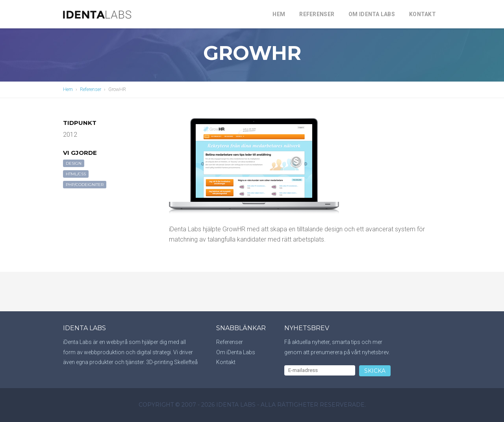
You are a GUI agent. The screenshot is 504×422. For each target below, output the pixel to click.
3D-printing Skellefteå (172, 362)
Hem (279, 14)
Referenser (317, 14)
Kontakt (422, 14)
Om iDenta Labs (372, 14)
